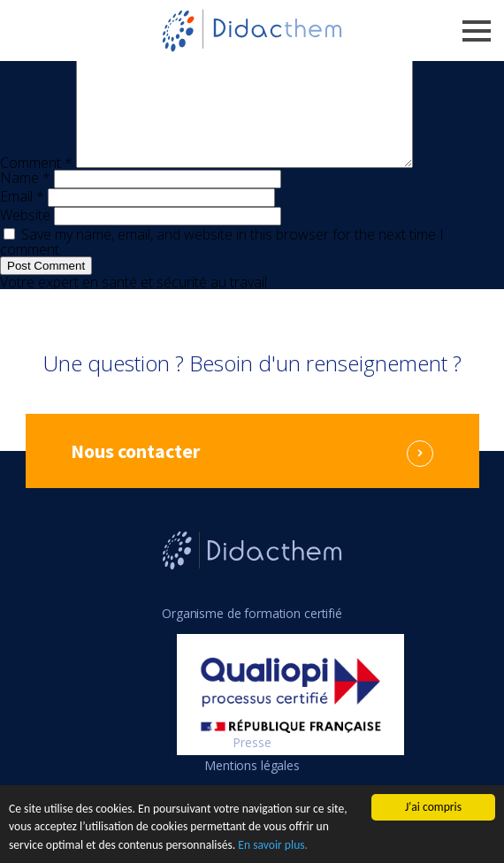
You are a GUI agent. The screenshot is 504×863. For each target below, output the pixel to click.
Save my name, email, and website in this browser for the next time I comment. (222, 263)
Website (25, 236)
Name (25, 199)
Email (22, 218)
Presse (252, 764)
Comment (36, 184)
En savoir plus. (273, 846)
